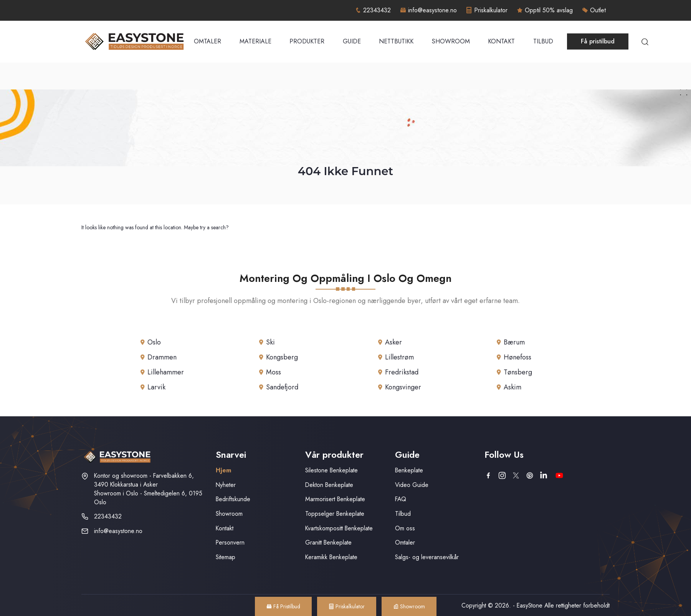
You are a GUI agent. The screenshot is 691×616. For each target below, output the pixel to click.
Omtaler (207, 41)
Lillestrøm (399, 357)
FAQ (401, 499)
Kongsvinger (403, 387)
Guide (352, 41)
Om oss (405, 528)
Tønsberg (518, 372)
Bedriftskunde (233, 499)
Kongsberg (282, 357)
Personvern (230, 542)
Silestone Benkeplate (331, 470)
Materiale (255, 41)
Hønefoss (517, 357)
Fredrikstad (402, 372)
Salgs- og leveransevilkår (427, 557)
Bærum (514, 342)
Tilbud (543, 41)
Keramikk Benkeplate (331, 557)
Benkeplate (409, 470)
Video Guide (412, 485)
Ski (270, 342)
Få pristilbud (598, 41)
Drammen (162, 357)
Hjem (223, 470)
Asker (393, 342)
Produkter (307, 41)
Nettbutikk (396, 41)
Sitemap (226, 557)
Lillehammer (166, 372)
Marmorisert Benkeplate (335, 499)
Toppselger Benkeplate (335, 514)
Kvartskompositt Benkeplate (339, 528)
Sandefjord (282, 387)
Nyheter (226, 485)
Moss (274, 372)
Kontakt (501, 41)
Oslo (154, 342)
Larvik (156, 387)
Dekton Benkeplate (329, 485)
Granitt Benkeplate (328, 542)
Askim (512, 387)
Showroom (451, 41)
